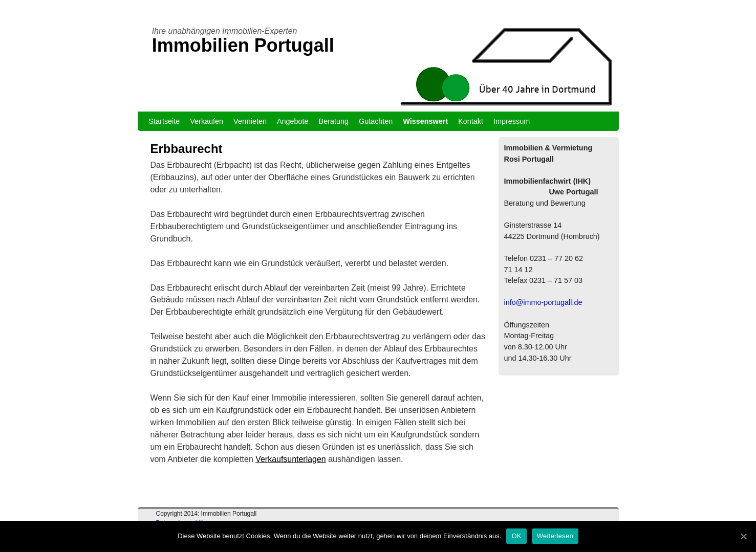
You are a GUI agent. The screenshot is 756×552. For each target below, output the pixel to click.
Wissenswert (425, 121)
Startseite (165, 121)
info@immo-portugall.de (543, 302)
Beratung (334, 121)
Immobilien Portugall (243, 45)
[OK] (743, 536)
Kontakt (471, 121)
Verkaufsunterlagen (290, 459)
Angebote (293, 121)
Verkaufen (207, 121)
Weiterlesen (555, 536)
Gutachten (376, 121)
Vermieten (250, 121)
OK (516, 536)
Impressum (512, 121)
